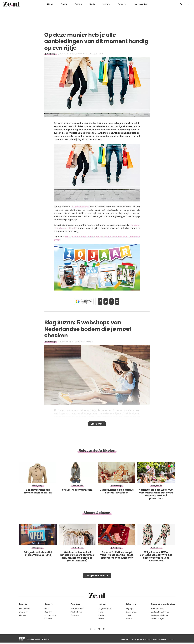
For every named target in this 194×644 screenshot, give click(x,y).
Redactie (125, 639)
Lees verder (97, 425)
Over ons (133, 639)
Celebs (129, 615)
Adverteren (142, 639)
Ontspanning (50, 615)
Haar (47, 609)
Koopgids (122, 4)
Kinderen (23, 615)
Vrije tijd (130, 609)
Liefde (92, 4)
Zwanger (23, 612)
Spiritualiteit (131, 612)
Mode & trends (77, 609)
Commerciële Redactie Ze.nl (92, 54)
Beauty (64, 4)
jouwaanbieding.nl (80, 207)
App (120, 301)
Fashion (78, 4)
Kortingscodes (140, 4)
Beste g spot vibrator (160, 615)
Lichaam (48, 619)
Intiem (101, 619)
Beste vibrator (157, 609)
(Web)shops (51, 54)
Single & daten (105, 609)
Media (129, 619)
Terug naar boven (95, 578)
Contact (171, 639)
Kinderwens (24, 609)
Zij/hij (101, 612)
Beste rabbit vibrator (160, 612)
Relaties (102, 615)
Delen (97, 301)
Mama (50, 4)
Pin (112, 301)
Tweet (105, 301)
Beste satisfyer (157, 619)
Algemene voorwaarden (157, 639)
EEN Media (45, 639)
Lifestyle (106, 4)
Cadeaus (75, 615)
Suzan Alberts (87, 342)
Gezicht (48, 612)
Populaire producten (163, 604)
